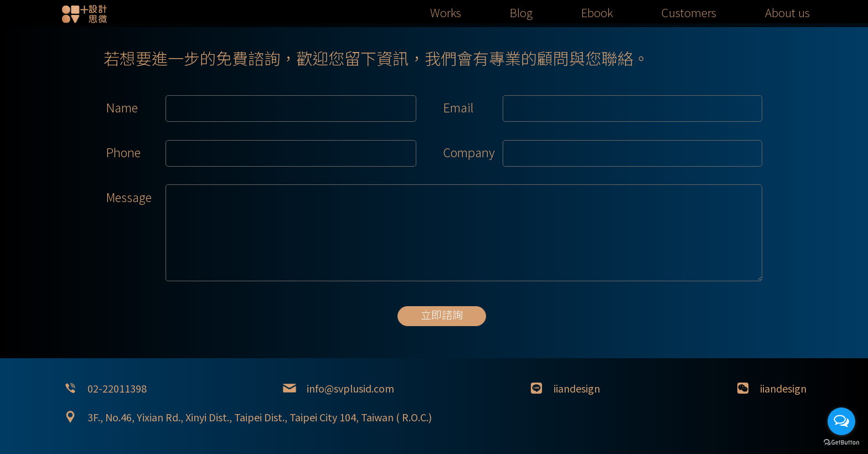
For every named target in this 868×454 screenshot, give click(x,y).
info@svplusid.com (350, 388)
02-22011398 (117, 388)
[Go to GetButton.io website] (841, 443)
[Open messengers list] (841, 421)
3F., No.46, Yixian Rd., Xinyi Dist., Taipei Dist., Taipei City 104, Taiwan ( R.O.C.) (260, 417)
